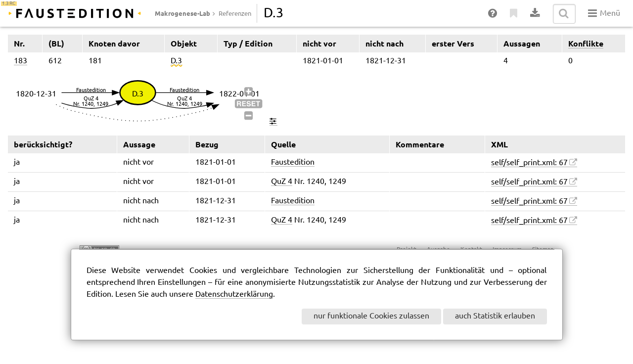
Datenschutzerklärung (234, 295)
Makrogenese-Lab (182, 13)
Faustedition (293, 162)
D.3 (176, 61)
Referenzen (235, 14)
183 (21, 61)
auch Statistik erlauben (495, 316)
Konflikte (586, 44)
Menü (604, 13)
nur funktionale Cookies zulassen (371, 316)
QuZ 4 (282, 182)
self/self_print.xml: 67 (529, 163)
